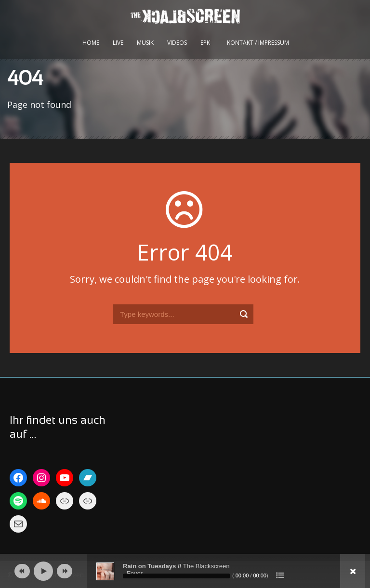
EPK (205, 43)
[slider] (176, 576)
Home (91, 43)
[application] (185, 571)
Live (118, 43)
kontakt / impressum (258, 43)
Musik (145, 43)
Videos (177, 43)
